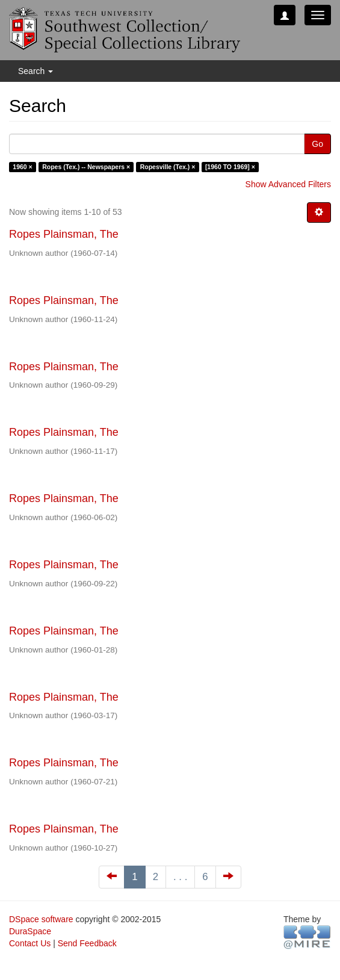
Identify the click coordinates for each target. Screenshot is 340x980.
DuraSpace (30, 931)
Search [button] (36, 71)
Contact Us (30, 943)
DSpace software (41, 919)
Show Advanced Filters (288, 184)
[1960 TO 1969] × (230, 167)
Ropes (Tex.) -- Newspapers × (86, 167)
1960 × (22, 167)
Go (317, 144)
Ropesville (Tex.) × (168, 167)
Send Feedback (87, 943)
